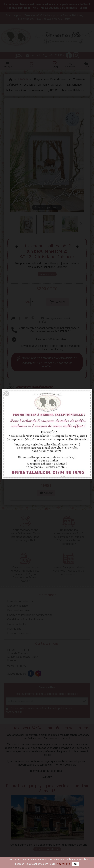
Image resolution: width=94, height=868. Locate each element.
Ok (76, 864)
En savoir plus (63, 864)
